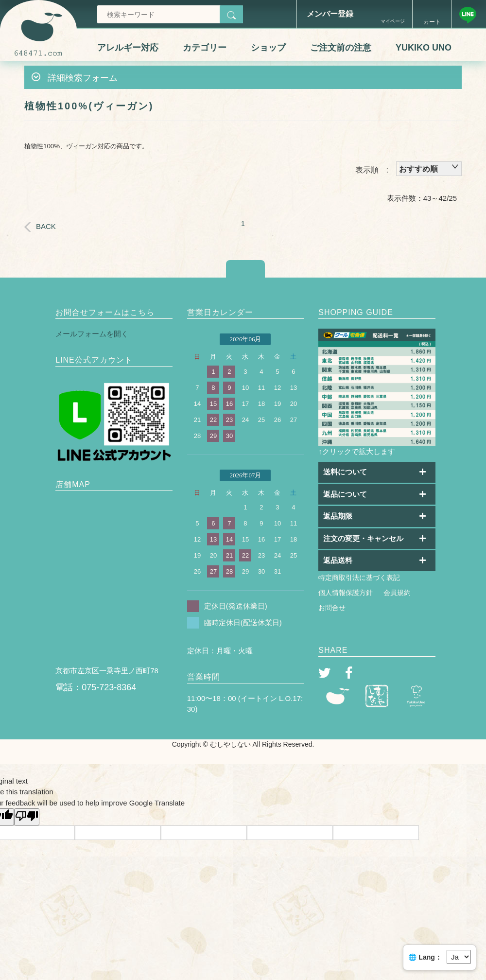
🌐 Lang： (425, 957)
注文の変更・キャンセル (363, 538)
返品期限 (338, 516)
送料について (345, 472)
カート (432, 22)
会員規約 (397, 593)
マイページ (393, 21)
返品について (345, 494)
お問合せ (332, 608)
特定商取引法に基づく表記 (359, 577)
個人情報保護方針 (346, 593)
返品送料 (338, 560)
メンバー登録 (330, 14)
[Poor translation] (27, 817)
